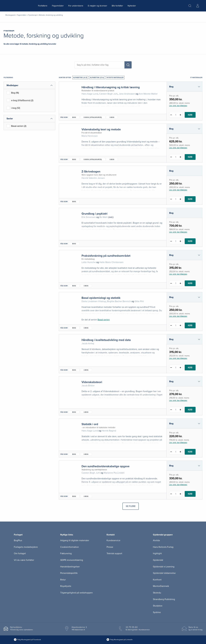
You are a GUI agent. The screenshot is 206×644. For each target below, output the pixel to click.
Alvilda (156, 540)
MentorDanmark (161, 586)
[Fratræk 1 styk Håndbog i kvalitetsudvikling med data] (171, 368)
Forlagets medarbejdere (26, 547)
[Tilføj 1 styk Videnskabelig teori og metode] (180, 157)
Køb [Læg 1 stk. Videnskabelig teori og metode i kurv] (190, 157)
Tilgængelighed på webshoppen (76, 593)
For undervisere (76, 6)
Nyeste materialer (115, 77)
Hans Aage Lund (90, 94)
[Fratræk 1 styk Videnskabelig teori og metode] (171, 157)
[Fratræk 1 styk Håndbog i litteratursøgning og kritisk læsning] (171, 115)
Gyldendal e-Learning (164, 567)
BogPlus (18, 540)
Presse (110, 547)
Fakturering (66, 553)
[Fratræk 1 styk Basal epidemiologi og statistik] (171, 325)
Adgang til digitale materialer (75, 540)
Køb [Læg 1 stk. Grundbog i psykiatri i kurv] (190, 241)
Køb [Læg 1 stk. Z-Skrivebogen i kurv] (190, 199)
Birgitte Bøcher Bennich (119, 301)
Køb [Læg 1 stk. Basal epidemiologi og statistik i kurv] (190, 325)
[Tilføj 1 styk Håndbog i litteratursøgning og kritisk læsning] (180, 115)
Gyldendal (158, 560)
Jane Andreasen (127, 94)
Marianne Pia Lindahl (114, 473)
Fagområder (58, 6)
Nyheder (132, 6)
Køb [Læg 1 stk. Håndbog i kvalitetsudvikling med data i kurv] (190, 368)
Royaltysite (66, 586)
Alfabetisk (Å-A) (97, 77)
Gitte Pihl (139, 301)
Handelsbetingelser (70, 567)
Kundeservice (113, 540)
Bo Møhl (104, 217)
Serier (10, 119)
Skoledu (157, 593)
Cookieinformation (70, 547)
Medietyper (12, 85)
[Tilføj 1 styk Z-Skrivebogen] (180, 199)
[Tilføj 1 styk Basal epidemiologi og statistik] (180, 325)
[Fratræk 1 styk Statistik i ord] (171, 452)
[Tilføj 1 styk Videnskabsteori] (180, 410)
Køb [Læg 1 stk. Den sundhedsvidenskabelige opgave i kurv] (190, 494)
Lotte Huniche (89, 262)
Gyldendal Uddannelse (164, 573)
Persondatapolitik (69, 573)
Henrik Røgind (109, 431)
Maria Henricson (90, 136)
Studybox (158, 606)
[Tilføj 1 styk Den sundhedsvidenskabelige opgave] (180, 494)
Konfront (157, 580)
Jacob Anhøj (88, 343)
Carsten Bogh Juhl (108, 94)
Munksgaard (10, 15)
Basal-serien (104, 320)
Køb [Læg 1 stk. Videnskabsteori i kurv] (190, 410)
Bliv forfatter (117, 6)
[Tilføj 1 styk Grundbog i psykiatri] (180, 241)
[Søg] (128, 65)
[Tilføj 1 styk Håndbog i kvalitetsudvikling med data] (180, 368)
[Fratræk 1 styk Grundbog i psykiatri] (171, 241)
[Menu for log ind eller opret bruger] (198, 6)
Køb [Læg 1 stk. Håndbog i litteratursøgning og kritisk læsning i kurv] (190, 115)
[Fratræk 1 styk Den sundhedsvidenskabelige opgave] (171, 494)
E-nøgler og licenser (97, 6)
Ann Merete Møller (148, 94)
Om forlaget (20, 553)
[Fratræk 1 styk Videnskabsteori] (171, 410)
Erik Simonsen (89, 217)
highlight (157, 553)
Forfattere (43, 6)
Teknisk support (114, 553)
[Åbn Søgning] (190, 6)
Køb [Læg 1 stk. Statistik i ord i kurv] (190, 452)
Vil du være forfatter (24, 560)
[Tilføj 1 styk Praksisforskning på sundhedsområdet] (180, 283)
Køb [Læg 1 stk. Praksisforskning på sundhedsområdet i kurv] (190, 283)
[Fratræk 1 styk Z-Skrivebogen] (171, 199)
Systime (157, 612)
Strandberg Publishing (164, 599)
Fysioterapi (33, 15)
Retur (63, 580)
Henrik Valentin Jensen (93, 178)
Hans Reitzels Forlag (163, 547)
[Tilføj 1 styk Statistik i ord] (180, 452)
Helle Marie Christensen (111, 262)
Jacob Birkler (88, 386)
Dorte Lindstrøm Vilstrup (94, 301)
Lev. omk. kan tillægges (178, 106)
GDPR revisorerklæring (72, 560)
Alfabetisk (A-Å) (80, 77)
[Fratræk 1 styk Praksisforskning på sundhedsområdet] (171, 283)
